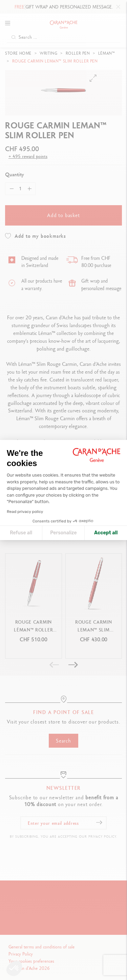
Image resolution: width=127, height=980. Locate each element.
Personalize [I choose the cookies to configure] (63, 533)
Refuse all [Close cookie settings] (21, 533)
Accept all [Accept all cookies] (106, 533)
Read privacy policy (25, 512)
